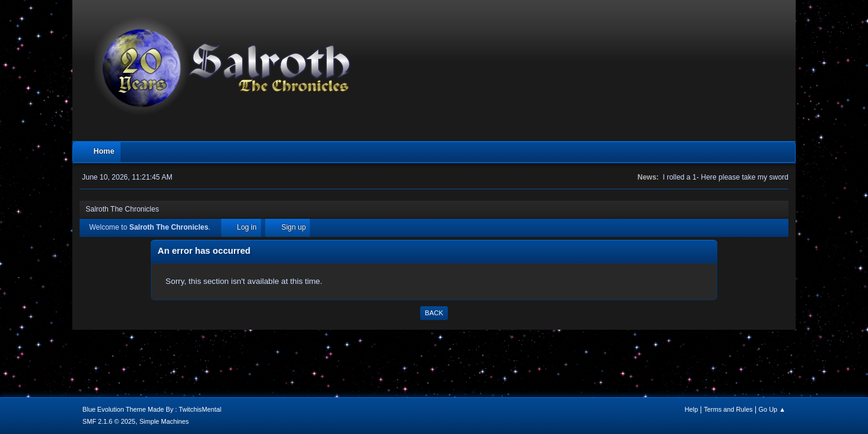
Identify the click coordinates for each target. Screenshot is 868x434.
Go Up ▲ (772, 409)
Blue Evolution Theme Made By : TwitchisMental (152, 409)
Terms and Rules (728, 409)
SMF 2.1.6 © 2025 (109, 421)
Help (691, 409)
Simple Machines (164, 421)
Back (434, 313)
